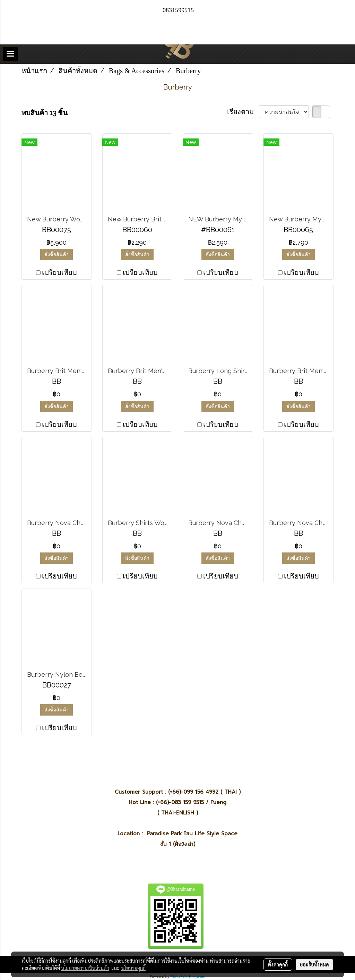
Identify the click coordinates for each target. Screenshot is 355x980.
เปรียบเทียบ (59, 272)
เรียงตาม (243, 112)
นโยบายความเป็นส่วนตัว (85, 968)
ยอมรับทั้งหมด (314, 964)
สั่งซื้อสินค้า (57, 254)
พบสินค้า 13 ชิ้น (45, 113)
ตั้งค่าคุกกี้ (278, 964)
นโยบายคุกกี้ (133, 968)
